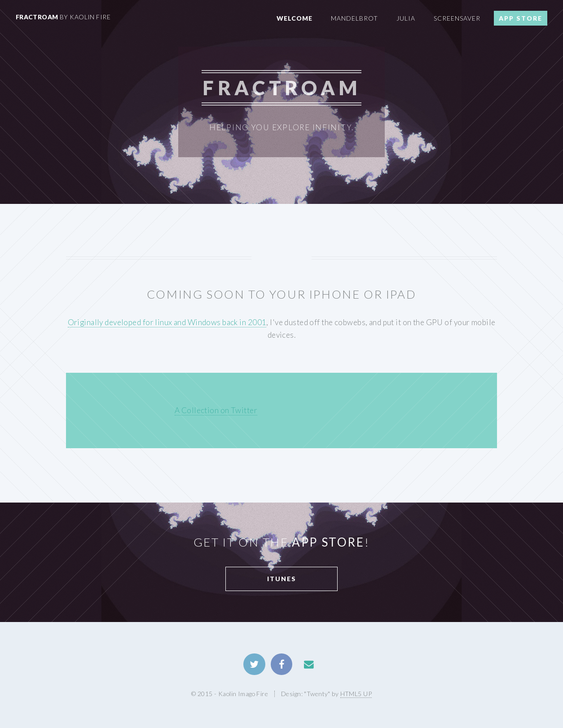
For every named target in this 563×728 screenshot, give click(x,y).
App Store (521, 18)
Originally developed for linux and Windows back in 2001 (167, 322)
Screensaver (457, 18)
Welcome (295, 18)
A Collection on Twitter (216, 410)
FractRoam (63, 17)
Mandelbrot (354, 18)
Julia (406, 18)
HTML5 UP (356, 694)
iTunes (282, 579)
